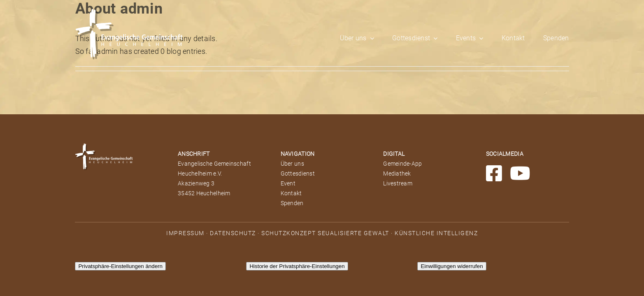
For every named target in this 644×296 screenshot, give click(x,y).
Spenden (292, 203)
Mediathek (397, 173)
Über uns (292, 164)
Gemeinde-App (402, 164)
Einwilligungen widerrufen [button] (452, 266)
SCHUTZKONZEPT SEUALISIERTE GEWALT (325, 233)
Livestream (398, 183)
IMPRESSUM (185, 233)
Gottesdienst (298, 173)
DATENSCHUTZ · (236, 233)
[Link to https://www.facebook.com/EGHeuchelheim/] (494, 173)
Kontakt (291, 193)
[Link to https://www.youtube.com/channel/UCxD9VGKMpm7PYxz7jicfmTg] (520, 173)
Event (288, 183)
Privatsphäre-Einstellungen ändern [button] (120, 266)
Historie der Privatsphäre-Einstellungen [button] (297, 266)
